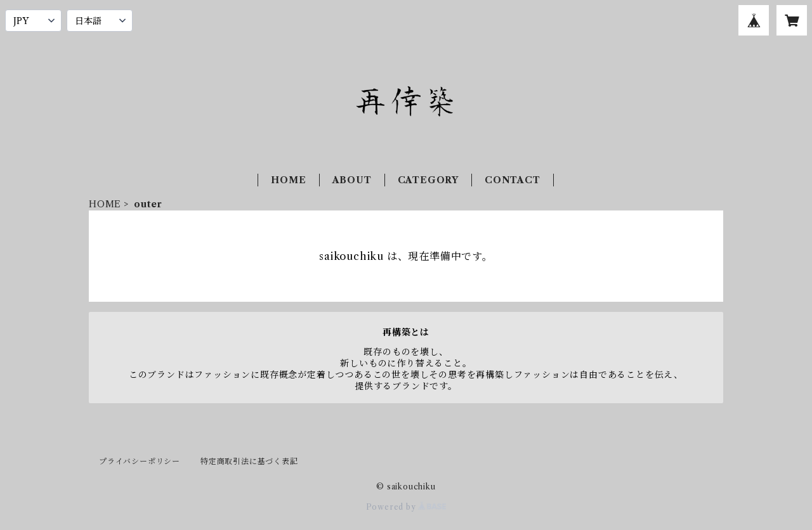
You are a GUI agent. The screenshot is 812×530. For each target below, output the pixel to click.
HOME (288, 180)
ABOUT (352, 180)
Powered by (406, 507)
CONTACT (513, 180)
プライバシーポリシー (140, 461)
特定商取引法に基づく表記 (249, 461)
